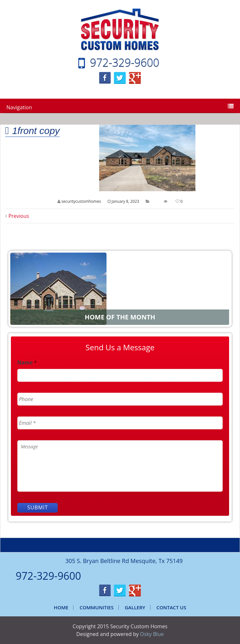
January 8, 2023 (125, 201)
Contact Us (171, 607)
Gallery (135, 607)
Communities (97, 607)
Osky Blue (152, 634)
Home (61, 607)
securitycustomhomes (81, 201)
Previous (17, 216)
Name (27, 363)
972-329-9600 (125, 62)
